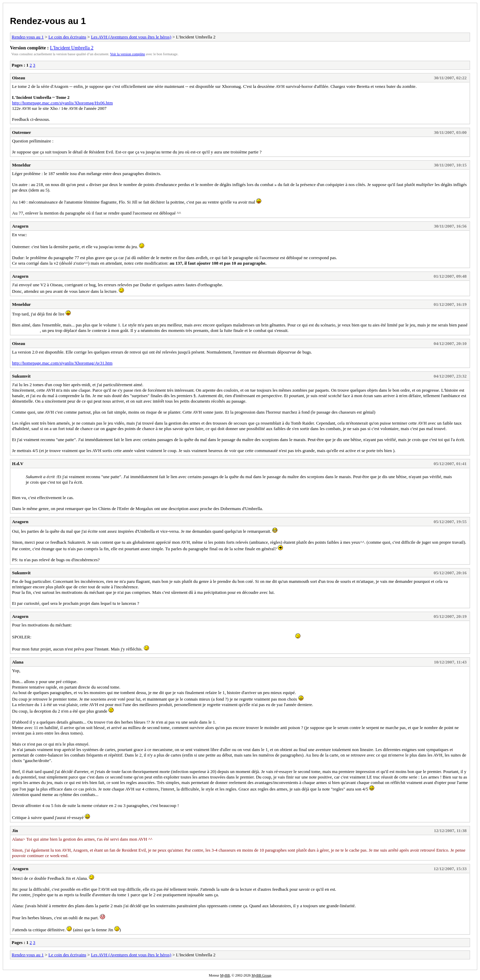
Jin (15, 831)
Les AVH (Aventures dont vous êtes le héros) (131, 37)
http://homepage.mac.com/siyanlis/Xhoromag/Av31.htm (62, 363)
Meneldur (21, 165)
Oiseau (19, 78)
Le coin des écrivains (67, 37)
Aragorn (20, 226)
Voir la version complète (128, 54)
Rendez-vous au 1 (48, 21)
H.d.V (18, 464)
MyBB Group (261, 975)
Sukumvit (21, 376)
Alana (18, 662)
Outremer (21, 132)
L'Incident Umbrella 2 (72, 48)
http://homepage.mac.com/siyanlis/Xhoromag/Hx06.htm (62, 103)
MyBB (225, 975)
